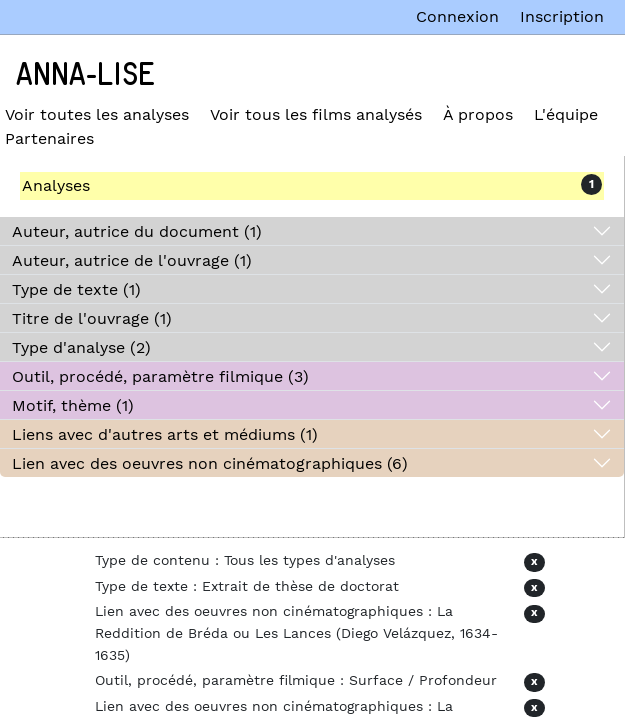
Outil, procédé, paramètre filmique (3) (160, 376)
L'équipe (566, 114)
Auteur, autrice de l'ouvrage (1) (132, 260)
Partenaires (49, 138)
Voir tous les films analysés (316, 114)
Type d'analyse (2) (81, 347)
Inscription (562, 16)
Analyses (56, 185)
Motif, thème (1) (73, 405)
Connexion (457, 16)
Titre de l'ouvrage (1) (92, 318)
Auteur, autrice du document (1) (137, 231)
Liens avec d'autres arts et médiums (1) (165, 434)
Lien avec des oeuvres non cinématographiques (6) (210, 463)
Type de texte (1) (76, 289)
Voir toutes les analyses (97, 114)
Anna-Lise (85, 75)
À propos (478, 114)
